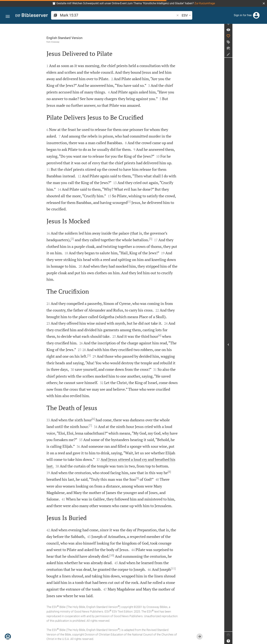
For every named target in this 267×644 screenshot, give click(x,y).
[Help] (263, 641)
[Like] (263, 39)
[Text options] (170, 15)
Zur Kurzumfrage (205, 3)
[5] (106, 355)
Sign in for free (243, 15)
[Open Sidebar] (263, 346)
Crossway (73, 42)
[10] (129, 555)
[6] (111, 419)
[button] (264, 3)
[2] (90, 239)
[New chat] (263, 51)
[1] (146, 202)
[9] (155, 478)
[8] (187, 472)
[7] (108, 425)
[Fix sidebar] (263, 27)
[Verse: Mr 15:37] (263, 33)
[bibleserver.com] (32, 16)
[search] (104, 15)
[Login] (256, 15)
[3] (168, 239)
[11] (191, 568)
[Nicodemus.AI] (8, 637)
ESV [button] (159, 15)
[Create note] (263, 58)
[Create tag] (263, 45)
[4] (177, 335)
